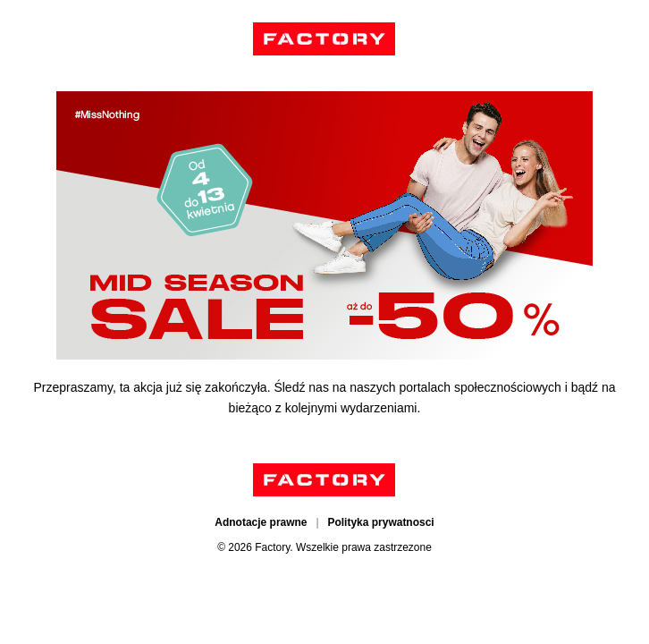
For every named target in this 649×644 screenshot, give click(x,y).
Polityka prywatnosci (380, 522)
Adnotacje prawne (261, 522)
